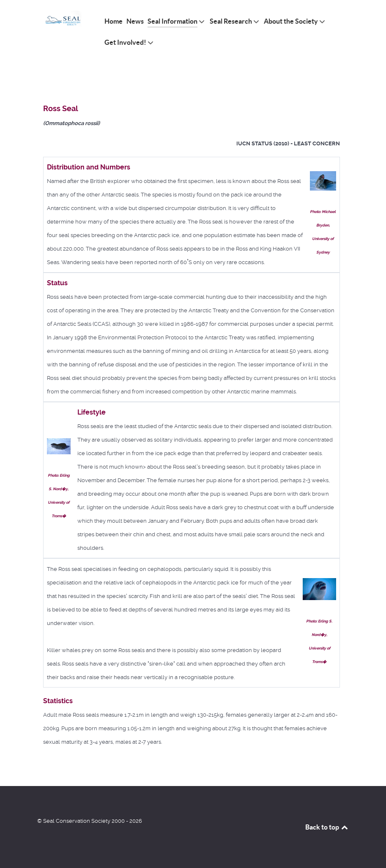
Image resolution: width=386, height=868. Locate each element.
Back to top (327, 827)
